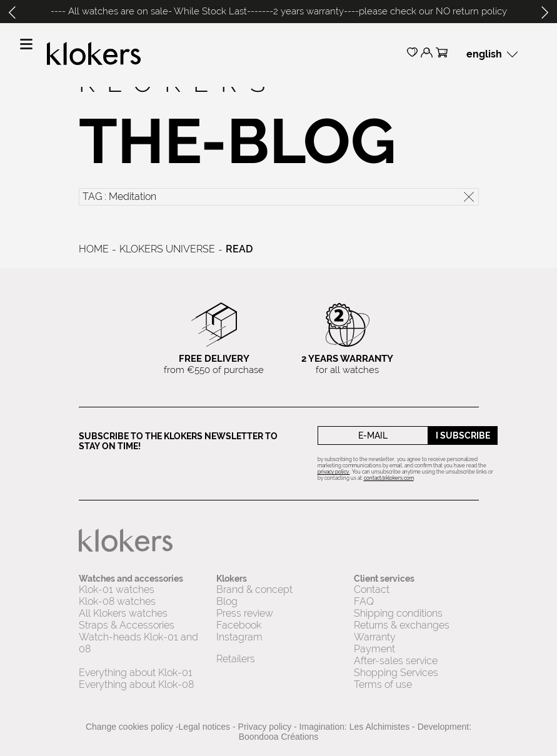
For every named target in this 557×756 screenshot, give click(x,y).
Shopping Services (396, 673)
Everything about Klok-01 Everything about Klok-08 (136, 679)
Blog (227, 601)
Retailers (236, 659)
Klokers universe (167, 249)
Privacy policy (265, 727)
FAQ (364, 601)
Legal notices (205, 727)
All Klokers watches (123, 613)
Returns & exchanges (402, 625)
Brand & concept (256, 589)
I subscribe (463, 435)
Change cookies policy (129, 727)
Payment (374, 649)
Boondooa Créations (279, 737)
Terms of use (383, 684)
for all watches (347, 364)
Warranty (375, 637)
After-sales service (396, 661)
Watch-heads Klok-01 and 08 (138, 643)
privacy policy (334, 472)
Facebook (239, 625)
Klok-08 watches (117, 601)
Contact (372, 589)
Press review (245, 613)
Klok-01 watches (117, 589)
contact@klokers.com (389, 478)
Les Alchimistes (379, 727)
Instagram (239, 637)
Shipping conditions (398, 613)
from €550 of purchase (214, 364)
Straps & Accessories (127, 625)
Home (94, 249)
